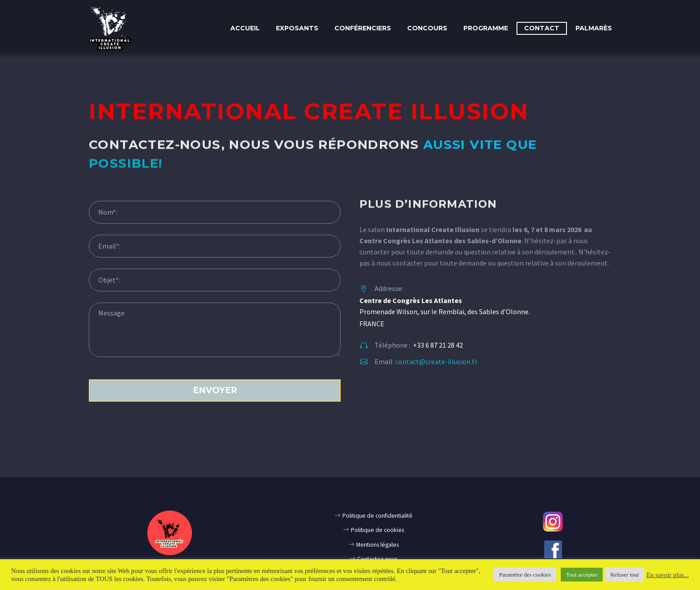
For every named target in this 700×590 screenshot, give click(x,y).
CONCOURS (427, 28)
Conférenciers (363, 28)
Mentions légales (377, 545)
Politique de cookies (377, 530)
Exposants (297, 28)
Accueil (245, 28)
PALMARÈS (594, 28)
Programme (486, 28)
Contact (542, 28)
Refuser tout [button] (625, 575)
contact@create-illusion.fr (436, 361)
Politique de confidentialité (377, 516)
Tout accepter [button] (582, 575)
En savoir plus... (668, 575)
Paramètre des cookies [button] (525, 575)
